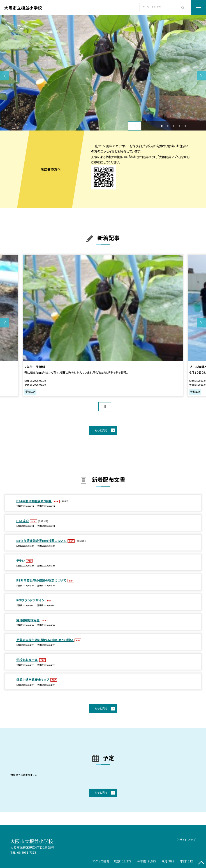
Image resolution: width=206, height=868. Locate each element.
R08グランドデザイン (31, 600)
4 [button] (179, 126)
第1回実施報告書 (28, 620)
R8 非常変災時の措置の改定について (41, 580)
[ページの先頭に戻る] (201, 863)
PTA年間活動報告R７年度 (34, 501)
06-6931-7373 (27, 852)
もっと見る (101, 430)
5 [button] (185, 126)
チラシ (21, 560)
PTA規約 (23, 521)
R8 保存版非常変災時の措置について (41, 541)
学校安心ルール (27, 660)
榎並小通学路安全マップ (33, 680)
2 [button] (168, 126)
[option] (103, 73)
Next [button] (201, 76)
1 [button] (162, 126)
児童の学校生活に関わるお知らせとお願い (45, 640)
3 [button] (173, 126)
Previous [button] (5, 76)
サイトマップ (188, 840)
